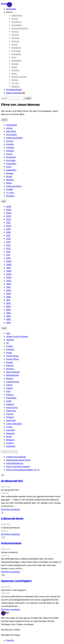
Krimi (14, 57)
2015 (8, 242)
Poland (10, 366)
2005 (9, 274)
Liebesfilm (16, 61)
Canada (10, 430)
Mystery (15, 70)
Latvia (9, 385)
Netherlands (12, 375)
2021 (8, 223)
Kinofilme (16, 48)
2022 (9, 219)
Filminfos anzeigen (11, 509)
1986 (8, 316)
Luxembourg (13, 382)
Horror (15, 44)
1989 (8, 313)
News (14, 74)
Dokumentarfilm (20, 28)
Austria (10, 443)
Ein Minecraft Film (12, 481)
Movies (15, 64)
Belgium (10, 440)
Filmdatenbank (14, 90)
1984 (8, 323)
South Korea (12, 356)
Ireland (10, 395)
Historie (15, 41)
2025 (9, 210)
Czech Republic (14, 424)
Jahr (4, 201)
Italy (8, 391)
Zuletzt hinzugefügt (9, 452)
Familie (15, 35)
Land (4, 328)
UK (7, 343)
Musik (14, 67)
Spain (9, 353)
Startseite (11, 9)
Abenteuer (17, 15)
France (10, 414)
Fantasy (15, 38)
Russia (10, 362)
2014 (8, 245)
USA (8, 333)
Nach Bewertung (15, 463)
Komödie (16, 51)
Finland (10, 417)
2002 (9, 284)
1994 (8, 307)
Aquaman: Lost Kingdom (16, 581)
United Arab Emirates (17, 337)
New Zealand (13, 372)
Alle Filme (16, 22)
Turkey (10, 346)
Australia (11, 446)
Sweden (10, 349)
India (9, 401)
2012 (8, 252)
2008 (9, 265)
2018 (8, 232)
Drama (15, 32)
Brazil (9, 437)
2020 (9, 226)
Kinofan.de (7, 4)
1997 (8, 300)
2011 (8, 255)
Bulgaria (10, 433)
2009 (9, 261)
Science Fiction (19, 77)
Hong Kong (12, 408)
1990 (8, 310)
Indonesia (11, 398)
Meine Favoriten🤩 (16, 93)
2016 (8, 239)
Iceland (10, 404)
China (9, 427)
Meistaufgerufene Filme (18, 460)
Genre (9, 12)
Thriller (15, 80)
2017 (8, 236)
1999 (8, 294)
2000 (9, 290)
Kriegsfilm (16, 54)
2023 (9, 216)
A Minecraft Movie (12, 519)
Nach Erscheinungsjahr (18, 467)
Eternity (10, 640)
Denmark (11, 420)
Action (15, 19)
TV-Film (15, 83)
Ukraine (10, 340)
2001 (8, 287)
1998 (8, 297)
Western (16, 86)
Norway (10, 369)
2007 (9, 268)
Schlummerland (11, 543)
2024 (9, 213)
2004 (9, 278)
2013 (8, 248)
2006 (9, 271)
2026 (9, 207)
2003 (9, 281)
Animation (17, 25)
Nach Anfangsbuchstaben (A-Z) (23, 470)
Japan (10, 388)
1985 (8, 319)
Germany (11, 411)
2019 (8, 229)
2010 (8, 258)
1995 (8, 303)
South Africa (12, 359)
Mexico (10, 378)
